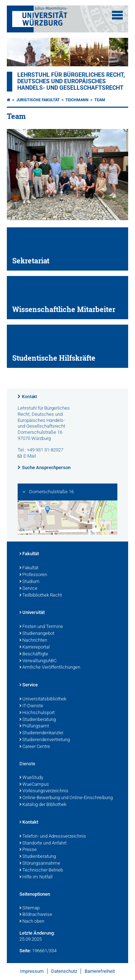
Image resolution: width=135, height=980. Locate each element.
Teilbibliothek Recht (41, 596)
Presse (28, 850)
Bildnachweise (36, 915)
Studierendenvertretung (45, 740)
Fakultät (29, 554)
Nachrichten (33, 641)
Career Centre (35, 747)
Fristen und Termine (41, 627)
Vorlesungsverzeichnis (44, 791)
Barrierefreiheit (100, 971)
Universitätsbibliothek (43, 699)
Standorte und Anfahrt (43, 843)
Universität (32, 613)
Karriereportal (35, 647)
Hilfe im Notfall (36, 877)
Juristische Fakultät (38, 100)
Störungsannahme (40, 864)
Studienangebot (37, 634)
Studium (30, 582)
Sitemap (30, 908)
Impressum (32, 971)
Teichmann (77, 100)
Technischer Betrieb (41, 870)
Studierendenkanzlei (41, 733)
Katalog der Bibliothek (43, 805)
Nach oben (32, 922)
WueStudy (31, 778)
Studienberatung (38, 720)
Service (28, 589)
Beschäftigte (34, 654)
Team (100, 100)
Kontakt (30, 397)
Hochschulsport (37, 713)
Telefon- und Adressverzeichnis (53, 837)
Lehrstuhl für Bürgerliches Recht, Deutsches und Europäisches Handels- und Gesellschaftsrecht (71, 81)
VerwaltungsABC (38, 661)
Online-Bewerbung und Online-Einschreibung (66, 798)
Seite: (25, 951)
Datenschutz (64, 971)
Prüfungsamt (34, 726)
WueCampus (34, 785)
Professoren (33, 575)
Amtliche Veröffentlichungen (50, 668)
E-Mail (30, 456)
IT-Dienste (31, 706)
